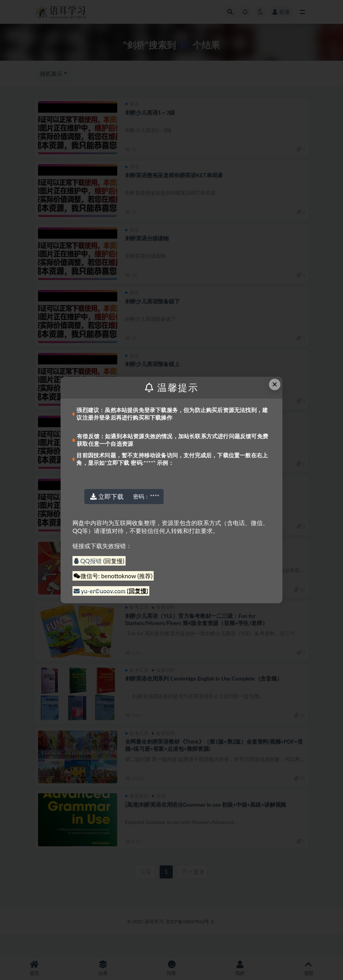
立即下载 (107, 496)
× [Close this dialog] (275, 384)
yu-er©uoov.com (100, 591)
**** (146, 496)
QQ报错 (89, 561)
